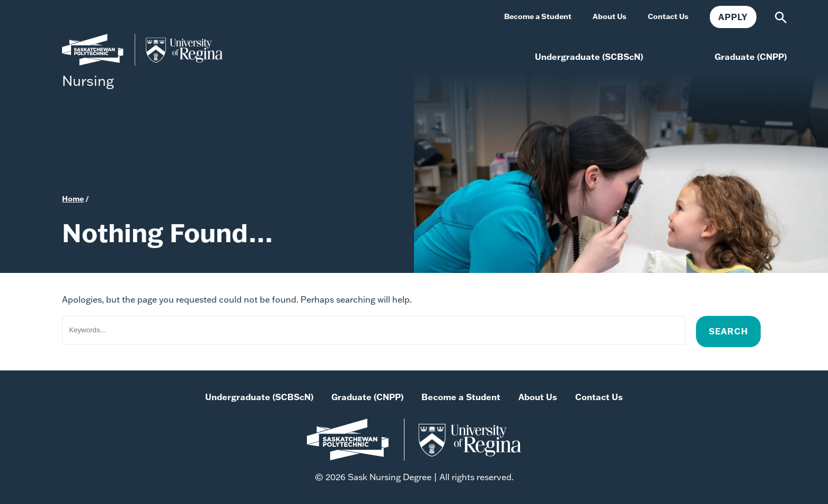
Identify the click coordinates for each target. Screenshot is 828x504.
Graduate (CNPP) (367, 397)
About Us (538, 397)
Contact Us (599, 397)
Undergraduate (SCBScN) (259, 397)
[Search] (781, 16)
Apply (733, 17)
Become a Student (461, 397)
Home (73, 198)
